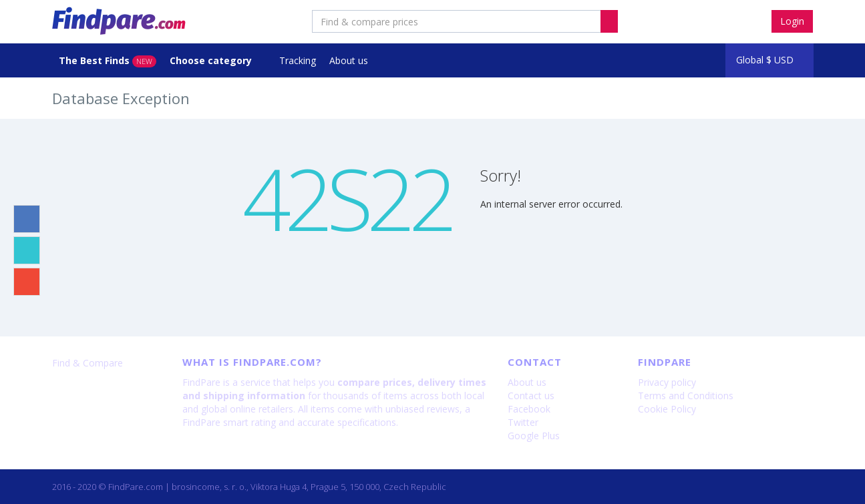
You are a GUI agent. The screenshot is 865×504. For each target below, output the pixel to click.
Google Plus (534, 436)
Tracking (298, 60)
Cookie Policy (667, 409)
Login (792, 21)
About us (349, 60)
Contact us (531, 396)
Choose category (212, 60)
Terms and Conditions (686, 396)
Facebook (529, 409)
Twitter (523, 422)
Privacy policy (667, 382)
